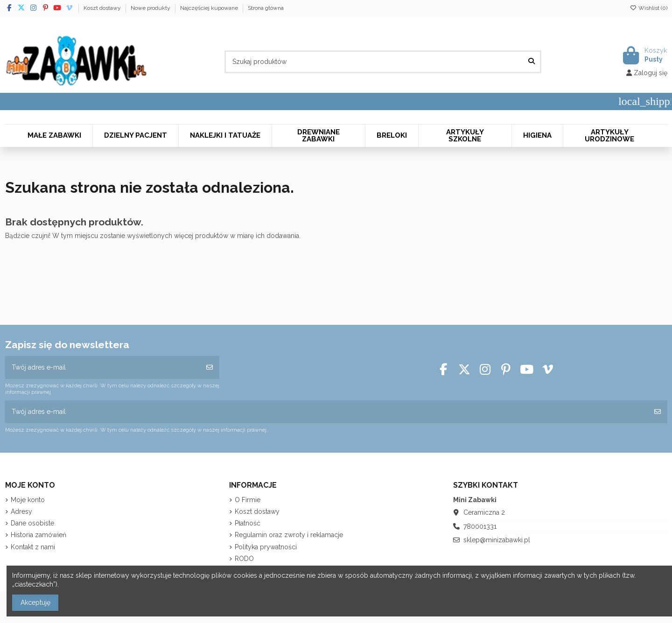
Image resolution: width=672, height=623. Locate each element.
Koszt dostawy (103, 8)
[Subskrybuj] (210, 367)
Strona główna (266, 8)
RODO (244, 559)
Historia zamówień (38, 535)
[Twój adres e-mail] (103, 367)
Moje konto (28, 500)
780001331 (480, 526)
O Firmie (248, 500)
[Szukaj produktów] (532, 62)
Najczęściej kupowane (210, 8)
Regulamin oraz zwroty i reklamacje (289, 535)
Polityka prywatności (266, 547)
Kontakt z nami (33, 547)
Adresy (21, 511)
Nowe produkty (151, 8)
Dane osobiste (32, 523)
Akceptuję (35, 602)
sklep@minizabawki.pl (497, 540)
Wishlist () (649, 8)
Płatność (248, 523)
